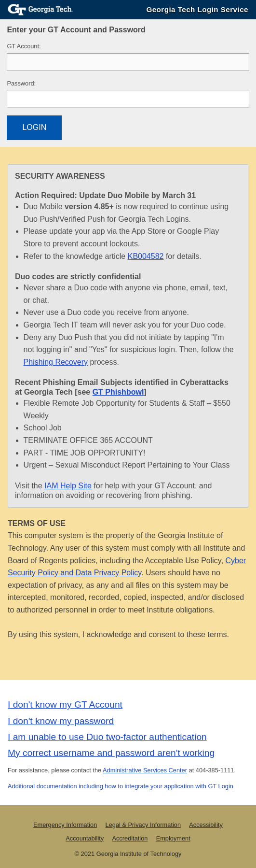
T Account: (24, 46)
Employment (173, 838)
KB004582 (146, 256)
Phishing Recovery (56, 362)
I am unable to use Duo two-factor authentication (107, 737)
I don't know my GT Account (65, 704)
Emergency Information (65, 825)
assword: (21, 83)
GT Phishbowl (118, 392)
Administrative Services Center (145, 770)
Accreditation (130, 838)
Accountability (85, 838)
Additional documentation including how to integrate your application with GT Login (121, 786)
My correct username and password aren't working (111, 753)
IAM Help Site (68, 486)
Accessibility (206, 825)
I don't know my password (61, 721)
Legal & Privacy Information (143, 825)
